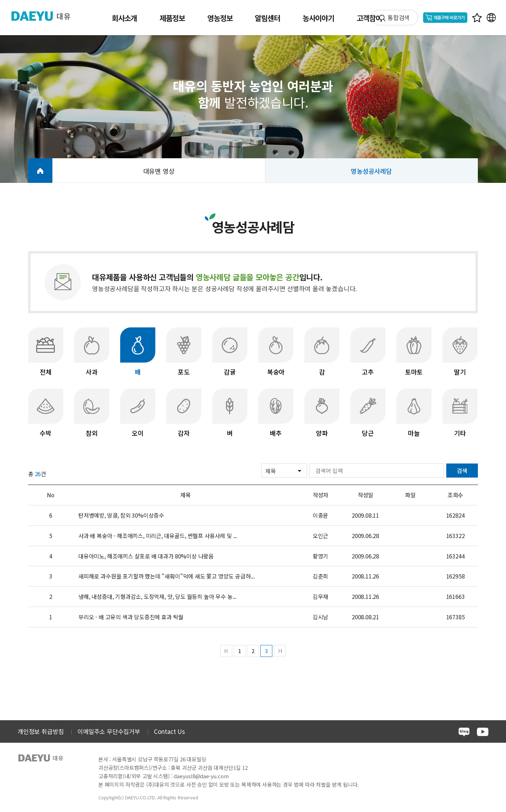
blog (464, 732)
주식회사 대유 (46, 16)
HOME (40, 171)
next (280, 651)
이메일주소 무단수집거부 (109, 731)
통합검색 (399, 17)
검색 (462, 471)
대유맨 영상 (159, 171)
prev (226, 651)
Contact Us (169, 731)
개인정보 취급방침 (41, 731)
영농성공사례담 (371, 171)
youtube (483, 732)
